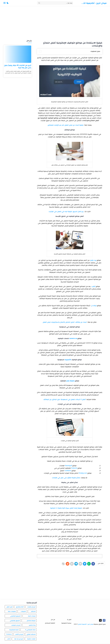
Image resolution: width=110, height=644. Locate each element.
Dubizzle (74, 468)
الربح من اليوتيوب (16, 626)
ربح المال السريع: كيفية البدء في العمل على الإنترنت (66, 211)
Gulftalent (68, 471)
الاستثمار (33, 612)
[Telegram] (73, 564)
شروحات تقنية (32, 616)
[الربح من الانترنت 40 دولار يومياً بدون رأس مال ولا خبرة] (18, 54)
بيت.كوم (93, 260)
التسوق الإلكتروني (15, 621)
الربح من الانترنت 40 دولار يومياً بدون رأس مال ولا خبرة (18, 66)
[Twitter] (83, 564)
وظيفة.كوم (70, 381)
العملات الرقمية (31, 639)
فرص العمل (9, 607)
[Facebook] (93, 564)
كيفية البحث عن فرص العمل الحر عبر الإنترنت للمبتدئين (66, 125)
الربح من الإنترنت (31, 607)
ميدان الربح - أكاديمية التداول (94, 3)
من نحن (53, 620)
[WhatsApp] (88, 564)
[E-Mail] (78, 564)
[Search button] (39, 3)
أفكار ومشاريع (20, 607)
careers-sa (73, 338)
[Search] (55, 3)
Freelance (9, 635)
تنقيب (93, 286)
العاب (9, 639)
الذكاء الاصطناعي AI (30, 630)
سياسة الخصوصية (66, 624)
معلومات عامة (12, 612)
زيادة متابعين (32, 626)
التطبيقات (23, 612)
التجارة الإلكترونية (14, 630)
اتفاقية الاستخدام (50, 624)
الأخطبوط (68, 360)
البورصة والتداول (31, 621)
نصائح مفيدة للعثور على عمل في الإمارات (66, 478)
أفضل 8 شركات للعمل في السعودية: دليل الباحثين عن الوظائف (65, 399)
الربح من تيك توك (19, 639)
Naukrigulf (68, 466)
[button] (8, 3)
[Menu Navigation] (5, 3)
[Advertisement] (55, 23)
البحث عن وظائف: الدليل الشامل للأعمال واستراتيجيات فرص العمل (65, 322)
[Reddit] (63, 564)
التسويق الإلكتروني (16, 616)
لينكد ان (94, 306)
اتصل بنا (69, 620)
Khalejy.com (83, 473)
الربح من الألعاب (19, 635)
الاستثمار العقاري (31, 635)
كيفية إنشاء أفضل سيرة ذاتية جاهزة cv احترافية (66, 508)
